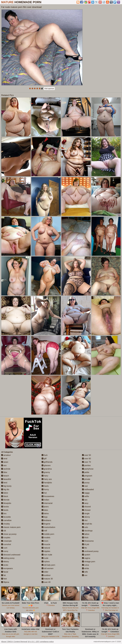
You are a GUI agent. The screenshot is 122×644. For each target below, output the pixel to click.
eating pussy (8, 558)
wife (85, 572)
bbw (4, 472)
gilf (44, 459)
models (46, 538)
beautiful (6, 479)
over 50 (86, 455)
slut (85, 520)
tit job (86, 544)
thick (85, 538)
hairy (45, 476)
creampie (6, 541)
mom (45, 541)
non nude (47, 555)
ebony (5, 562)
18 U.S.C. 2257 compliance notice (41, 642)
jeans (45, 507)
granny (46, 472)
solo (85, 527)
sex (85, 500)
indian (45, 500)
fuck (45, 455)
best (4, 483)
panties (86, 465)
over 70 (86, 462)
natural (46, 548)
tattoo (86, 534)
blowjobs (6, 503)
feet (4, 579)
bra (4, 513)
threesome (88, 541)
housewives (48, 496)
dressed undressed (11, 555)
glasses (46, 465)
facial (5, 572)
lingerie (46, 524)
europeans (7, 568)
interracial (47, 503)
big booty (6, 486)
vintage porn (89, 562)
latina (45, 513)
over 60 (86, 459)
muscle (46, 544)
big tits (5, 489)
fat (3, 575)
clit (4, 531)
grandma (47, 469)
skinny (86, 517)
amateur (6, 455)
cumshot (6, 544)
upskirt (86, 555)
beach (5, 476)
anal (4, 459)
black (5, 496)
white (86, 568)
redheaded (88, 489)
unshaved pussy (90, 551)
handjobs (47, 483)
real (85, 486)
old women (48, 568)
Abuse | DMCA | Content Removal (14, 642)
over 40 (46, 582)
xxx (85, 575)
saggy (86, 493)
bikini (5, 493)
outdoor (46, 575)
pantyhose (88, 469)
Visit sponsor (49, 89)
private (86, 479)
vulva (86, 565)
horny (45, 489)
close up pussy (9, 534)
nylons (46, 562)
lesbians (46, 520)
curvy (5, 551)
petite (86, 472)
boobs (5, 507)
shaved (86, 507)
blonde (5, 500)
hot (44, 493)
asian (5, 462)
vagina (86, 558)
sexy (85, 503)
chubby (6, 524)
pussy (86, 483)
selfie (86, 496)
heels (45, 486)
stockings (87, 531)
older (45, 572)
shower (86, 510)
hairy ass (47, 479)
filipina (5, 582)
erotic (5, 565)
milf (44, 531)
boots (5, 510)
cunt (4, 548)
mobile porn (48, 534)
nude (45, 558)
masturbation (48, 527)
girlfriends (47, 462)
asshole (6, 469)
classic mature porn (11, 527)
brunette (6, 517)
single (86, 513)
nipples (46, 551)
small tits (87, 524)
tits (84, 548)
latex (45, 510)
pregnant (87, 476)
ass (4, 465)
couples (6, 538)
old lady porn (48, 565)
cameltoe (6, 520)
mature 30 (47, 579)
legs (45, 517)
